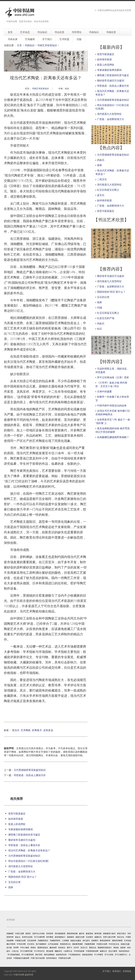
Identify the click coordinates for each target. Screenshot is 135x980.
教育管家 (98, 933)
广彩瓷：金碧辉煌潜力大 (22, 871)
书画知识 (30, 45)
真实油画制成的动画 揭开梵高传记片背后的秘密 (113, 430)
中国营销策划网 (92, 951)
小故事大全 (68, 951)
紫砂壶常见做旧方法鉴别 (22, 840)
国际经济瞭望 (117, 940)
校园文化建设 (76, 940)
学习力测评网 (39, 937)
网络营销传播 (72, 933)
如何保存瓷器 (16, 819)
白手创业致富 (53, 944)
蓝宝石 (101, 195)
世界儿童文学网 (109, 937)
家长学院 (39, 955)
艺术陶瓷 (26, 730)
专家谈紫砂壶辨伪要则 (21, 829)
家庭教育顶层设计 (105, 947)
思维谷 (33, 947)
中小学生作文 (39, 951)
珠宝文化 (121, 937)
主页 (19, 45)
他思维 (123, 947)
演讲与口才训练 (38, 933)
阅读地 (116, 947)
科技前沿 (62, 947)
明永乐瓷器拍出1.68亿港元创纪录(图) (28, 861)
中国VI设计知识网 (38, 958)
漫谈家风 (70, 937)
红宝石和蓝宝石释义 (108, 190)
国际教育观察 (78, 944)
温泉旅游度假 (87, 955)
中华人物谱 (25, 947)
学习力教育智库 (28, 955)
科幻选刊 (86, 940)
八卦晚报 (65, 940)
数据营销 (89, 933)
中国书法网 (19, 975)
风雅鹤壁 (10, 933)
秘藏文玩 (98, 937)
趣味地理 (53, 947)
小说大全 (15, 951)
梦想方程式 (121, 933)
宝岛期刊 (89, 937)
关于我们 (107, 971)
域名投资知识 (124, 951)
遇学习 (69, 947)
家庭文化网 (80, 937)
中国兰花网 (20, 933)
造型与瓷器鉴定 (17, 813)
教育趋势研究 (105, 940)
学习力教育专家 (26, 951)
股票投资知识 (43, 947)
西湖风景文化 (65, 944)
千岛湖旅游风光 (74, 955)
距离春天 (37, 730)
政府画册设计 (60, 937)
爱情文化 (93, 947)
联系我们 (117, 971)
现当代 (16, 730)
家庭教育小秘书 (109, 933)
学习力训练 (109, 955)
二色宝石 (102, 179)
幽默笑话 (58, 951)
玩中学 (76, 947)
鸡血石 (101, 160)
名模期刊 (95, 940)
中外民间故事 (79, 951)
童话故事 (50, 951)
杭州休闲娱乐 (52, 958)
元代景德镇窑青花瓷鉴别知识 (30, 770)
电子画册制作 (41, 944)
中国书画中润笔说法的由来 (112, 405)
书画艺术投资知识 (47, 45)
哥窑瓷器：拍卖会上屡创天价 (30, 775)
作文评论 (31, 944)
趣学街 (82, 933)
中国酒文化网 (20, 940)
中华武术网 (21, 944)
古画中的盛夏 (104, 391)
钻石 (99, 329)
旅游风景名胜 (61, 955)
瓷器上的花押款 (17, 824)
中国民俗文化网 (65, 958)
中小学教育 (99, 955)
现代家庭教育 (60, 933)
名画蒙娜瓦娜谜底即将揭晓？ (113, 437)
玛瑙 (99, 308)
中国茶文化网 (102, 944)
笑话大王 (84, 947)
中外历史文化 (114, 944)
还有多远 (48, 730)
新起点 (18, 937)
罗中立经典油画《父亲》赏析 (113, 377)
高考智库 (50, 933)
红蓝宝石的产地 (106, 318)
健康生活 (103, 951)
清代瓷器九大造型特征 (21, 866)
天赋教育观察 (90, 944)
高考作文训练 (27, 937)
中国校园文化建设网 (21, 958)
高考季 (16, 947)
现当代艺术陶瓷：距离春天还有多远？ (29, 850)
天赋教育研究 (55, 940)
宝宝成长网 (32, 940)
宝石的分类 (14, 882)
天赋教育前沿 (43, 940)
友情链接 (127, 971)
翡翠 (11, 887)
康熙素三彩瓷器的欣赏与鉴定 (24, 835)
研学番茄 (50, 937)
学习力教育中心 (121, 955)
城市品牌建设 (49, 955)
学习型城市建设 (14, 955)
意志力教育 (113, 951)
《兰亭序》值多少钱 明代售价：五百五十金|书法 (111, 384)
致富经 (28, 933)
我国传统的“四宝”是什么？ (22, 877)
